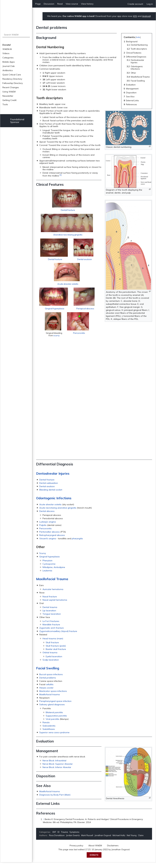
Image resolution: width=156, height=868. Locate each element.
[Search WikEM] (16, 35)
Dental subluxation (49, 489)
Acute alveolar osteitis (69, 423)
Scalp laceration (51, 665)
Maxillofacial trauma (50, 700)
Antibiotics (8, 70)
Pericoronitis (127, 447)
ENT (54, 838)
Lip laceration (49, 616)
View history (87, 4)
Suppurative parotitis (56, 721)
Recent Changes (11, 87)
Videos (6, 53)
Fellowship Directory (13, 83)
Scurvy (43, 559)
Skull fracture (52, 648)
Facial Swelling (48, 674)
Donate (94, 861)
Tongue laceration (52, 620)
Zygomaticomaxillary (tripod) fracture (58, 637)
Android (146, 16)
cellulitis (50, 690)
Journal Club (9, 66)
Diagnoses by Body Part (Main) (55, 800)
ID (59, 838)
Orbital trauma (50, 658)
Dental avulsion (117, 389)
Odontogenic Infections (54, 504)
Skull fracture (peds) (56, 651)
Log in (150, 4)
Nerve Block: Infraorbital (54, 766)
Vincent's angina (48, 544)
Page (38, 4)
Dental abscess (47, 517)
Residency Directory (12, 79)
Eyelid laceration (54, 662)
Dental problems (48, 683)
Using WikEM (9, 92)
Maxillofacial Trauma (52, 585)
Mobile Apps (9, 62)
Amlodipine (59, 573)
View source (72, 4)
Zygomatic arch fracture (51, 633)
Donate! (7, 45)
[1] (61, 175)
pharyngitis (77, 544)
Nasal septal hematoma (55, 606)
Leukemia (47, 576)
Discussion (49, 4)
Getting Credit (9, 100)
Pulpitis (43, 531)
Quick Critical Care (12, 75)
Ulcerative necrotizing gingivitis (93, 355)
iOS (135, 16)
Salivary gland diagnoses (52, 710)
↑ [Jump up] (43, 825)
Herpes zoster (46, 693)
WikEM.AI (7, 49)
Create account (135, 4)
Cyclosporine (49, 569)
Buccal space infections (51, 680)
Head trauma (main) (53, 644)
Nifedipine (48, 573)
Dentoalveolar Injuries (53, 479)
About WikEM (95, 851)
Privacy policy (76, 851)
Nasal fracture (50, 602)
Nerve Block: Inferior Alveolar (57, 773)
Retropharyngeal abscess (52, 541)
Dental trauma (50, 613)
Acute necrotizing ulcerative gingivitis (58, 513)
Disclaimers (113, 851)
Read (60, 4)
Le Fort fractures (51, 627)
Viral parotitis (52, 725)
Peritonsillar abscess (50, 537)
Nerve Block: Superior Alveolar (58, 770)
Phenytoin (47, 566)
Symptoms (74, 838)
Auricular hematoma (53, 595)
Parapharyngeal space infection (55, 707)
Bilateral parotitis (54, 718)
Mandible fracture (51, 630)
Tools (5, 104)
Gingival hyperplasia (115, 423)
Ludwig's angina (48, 527)
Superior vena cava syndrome (54, 738)
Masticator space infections (53, 697)
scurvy (98, 459)
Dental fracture (68, 219)
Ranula (46, 728)
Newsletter (8, 96)
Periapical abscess (64, 456)
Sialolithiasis (49, 735)
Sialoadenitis (49, 731)
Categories (8, 58)
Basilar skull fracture (56, 655)
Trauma (65, 838)
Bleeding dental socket (51, 495)
